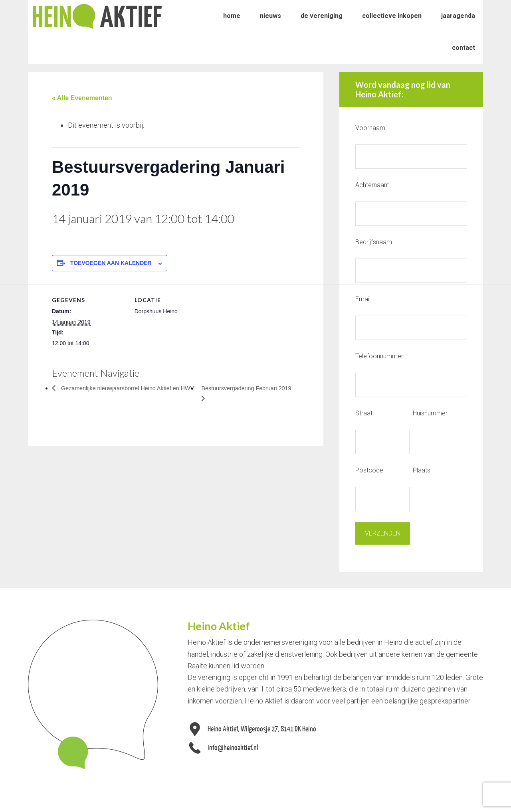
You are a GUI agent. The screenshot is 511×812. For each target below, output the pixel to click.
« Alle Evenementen (82, 98)
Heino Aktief (97, 16)
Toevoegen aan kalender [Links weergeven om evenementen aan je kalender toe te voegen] (111, 263)
